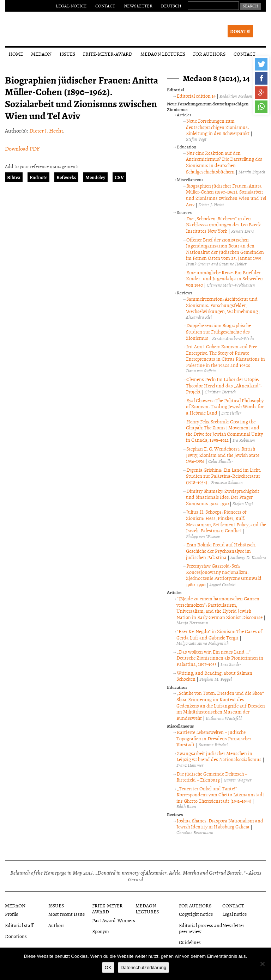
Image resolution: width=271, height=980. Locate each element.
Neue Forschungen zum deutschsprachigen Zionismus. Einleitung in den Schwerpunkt (218, 127)
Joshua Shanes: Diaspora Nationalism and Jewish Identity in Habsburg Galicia (220, 824)
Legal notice (71, 6)
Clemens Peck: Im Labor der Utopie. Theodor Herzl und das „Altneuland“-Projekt (224, 385)
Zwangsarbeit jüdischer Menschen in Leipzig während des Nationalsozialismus (219, 756)
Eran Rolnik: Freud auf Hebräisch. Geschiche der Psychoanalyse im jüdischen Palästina (221, 551)
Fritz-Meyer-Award (108, 54)
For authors (209, 54)
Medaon (41, 54)
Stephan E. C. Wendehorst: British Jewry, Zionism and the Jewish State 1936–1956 (223, 455)
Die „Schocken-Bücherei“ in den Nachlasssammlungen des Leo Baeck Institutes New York (223, 225)
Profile (11, 914)
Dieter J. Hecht (46, 130)
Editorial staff (19, 925)
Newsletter (138, 6)
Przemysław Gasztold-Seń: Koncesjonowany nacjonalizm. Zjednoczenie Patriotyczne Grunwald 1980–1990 (224, 575)
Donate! (240, 31)
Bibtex (14, 177)
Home (16, 54)
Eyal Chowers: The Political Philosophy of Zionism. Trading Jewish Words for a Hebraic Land (225, 406)
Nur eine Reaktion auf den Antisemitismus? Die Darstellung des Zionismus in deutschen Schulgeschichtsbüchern (224, 162)
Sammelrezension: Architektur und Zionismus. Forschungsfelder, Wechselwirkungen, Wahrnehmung (222, 305)
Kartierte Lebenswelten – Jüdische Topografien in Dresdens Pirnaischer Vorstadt (214, 738)
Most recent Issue (67, 914)
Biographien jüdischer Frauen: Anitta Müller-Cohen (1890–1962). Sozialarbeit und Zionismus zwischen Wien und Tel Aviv (226, 195)
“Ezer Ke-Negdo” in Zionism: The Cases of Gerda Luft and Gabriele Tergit (219, 634)
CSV (119, 177)
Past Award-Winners (114, 920)
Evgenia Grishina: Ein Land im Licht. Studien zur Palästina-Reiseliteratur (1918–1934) (224, 476)
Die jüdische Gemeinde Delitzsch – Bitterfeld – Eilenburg (212, 777)
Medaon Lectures (163, 54)
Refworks (66, 177)
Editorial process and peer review (201, 928)
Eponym (101, 931)
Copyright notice (196, 914)
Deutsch (171, 6)
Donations (16, 936)
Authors (56, 925)
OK (108, 967)
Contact (105, 6)
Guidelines (190, 942)
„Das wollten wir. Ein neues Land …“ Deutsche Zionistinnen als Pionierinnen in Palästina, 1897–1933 (220, 658)
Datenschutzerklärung (144, 967)
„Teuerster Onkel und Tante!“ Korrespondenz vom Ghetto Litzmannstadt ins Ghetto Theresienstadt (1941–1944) (220, 795)
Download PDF (22, 148)
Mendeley (95, 177)
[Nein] (262, 964)
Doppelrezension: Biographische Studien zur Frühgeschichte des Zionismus (218, 331)
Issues (67, 54)
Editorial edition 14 (196, 96)
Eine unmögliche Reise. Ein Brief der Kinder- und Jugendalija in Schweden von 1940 (224, 278)
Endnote (38, 177)
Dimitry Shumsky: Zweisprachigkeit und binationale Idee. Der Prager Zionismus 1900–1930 (223, 497)
